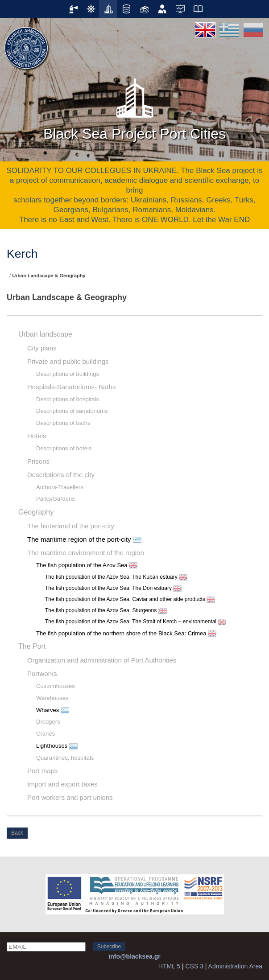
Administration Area (235, 966)
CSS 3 (194, 966)
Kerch (22, 254)
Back (17, 833)
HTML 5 (169, 966)
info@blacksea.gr (134, 956)
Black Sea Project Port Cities (134, 107)
